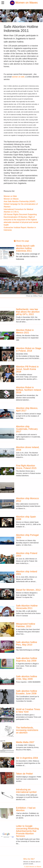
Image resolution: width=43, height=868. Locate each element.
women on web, (18, 77)
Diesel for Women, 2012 (28, 590)
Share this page (21, 241)
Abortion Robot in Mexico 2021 (25, 331)
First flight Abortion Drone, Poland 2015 (26, 467)
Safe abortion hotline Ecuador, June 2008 (27, 692)
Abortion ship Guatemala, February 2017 (27, 429)
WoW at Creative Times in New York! (28, 711)
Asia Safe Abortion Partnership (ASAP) (19, 201)
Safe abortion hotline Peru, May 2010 (27, 643)
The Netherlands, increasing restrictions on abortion (27, 730)
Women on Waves (24, 3)
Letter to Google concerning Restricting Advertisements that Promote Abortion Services (27, 831)
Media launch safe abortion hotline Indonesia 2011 (25, 248)
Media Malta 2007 (25, 742)
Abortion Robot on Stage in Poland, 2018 (29, 350)
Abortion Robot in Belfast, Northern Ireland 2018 (28, 390)
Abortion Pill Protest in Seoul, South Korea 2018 (27, 369)
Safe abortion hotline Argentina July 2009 (27, 659)
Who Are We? (29, 859)
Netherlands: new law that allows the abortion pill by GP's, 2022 (28, 312)
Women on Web (10, 196)
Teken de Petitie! (25, 774)
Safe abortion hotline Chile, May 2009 (27, 678)
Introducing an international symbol (26, 791)
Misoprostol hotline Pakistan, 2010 (26, 625)
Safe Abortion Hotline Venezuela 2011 (27, 607)
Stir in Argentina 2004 (27, 758)
